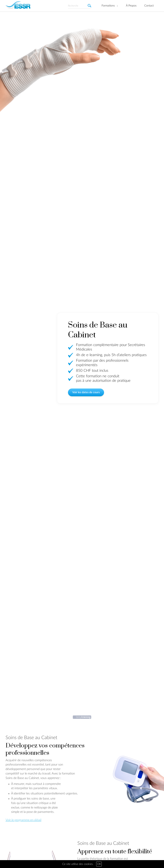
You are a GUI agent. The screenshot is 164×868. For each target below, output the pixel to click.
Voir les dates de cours (86, 393)
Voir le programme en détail (23, 820)
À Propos (131, 6)
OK (99, 864)
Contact (149, 6)
